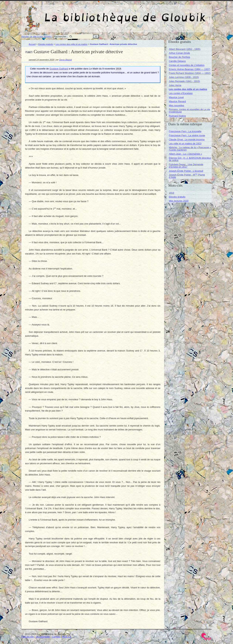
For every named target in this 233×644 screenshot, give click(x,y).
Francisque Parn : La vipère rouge (187, 135)
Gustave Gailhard (59, 69)
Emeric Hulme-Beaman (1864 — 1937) (190, 69)
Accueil (32, 44)
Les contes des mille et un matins (71, 44)
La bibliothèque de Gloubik (156, 14)
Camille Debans (177, 61)
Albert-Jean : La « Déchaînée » (186, 154)
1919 (172, 193)
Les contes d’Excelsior (181, 93)
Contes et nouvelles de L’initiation (187, 65)
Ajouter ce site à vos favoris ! (37, 36)
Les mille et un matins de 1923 (185, 143)
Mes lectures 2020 (179, 201)
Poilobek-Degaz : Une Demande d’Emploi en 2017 (186, 166)
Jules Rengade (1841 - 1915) (184, 81)
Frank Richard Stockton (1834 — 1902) (190, 73)
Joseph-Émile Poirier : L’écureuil (186, 171)
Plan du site (28, 637)
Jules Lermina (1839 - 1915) (184, 77)
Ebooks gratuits (46, 44)
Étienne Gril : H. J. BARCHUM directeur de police (190, 159)
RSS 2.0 (67, 637)
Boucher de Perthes (180, 57)
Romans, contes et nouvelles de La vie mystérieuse (189, 111)
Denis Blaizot (66, 60)
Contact (56, 637)
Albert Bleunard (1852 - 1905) (185, 49)
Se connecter (43, 637)
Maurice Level (176, 97)
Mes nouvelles (177, 105)
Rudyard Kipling (177, 116)
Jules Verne (175, 85)
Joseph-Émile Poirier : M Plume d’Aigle (187, 176)
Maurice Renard (177, 101)
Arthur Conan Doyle (179, 53)
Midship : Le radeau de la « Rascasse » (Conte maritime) (190, 149)
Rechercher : (61, 36)
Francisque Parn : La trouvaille (185, 131)
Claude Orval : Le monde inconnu (187, 139)
